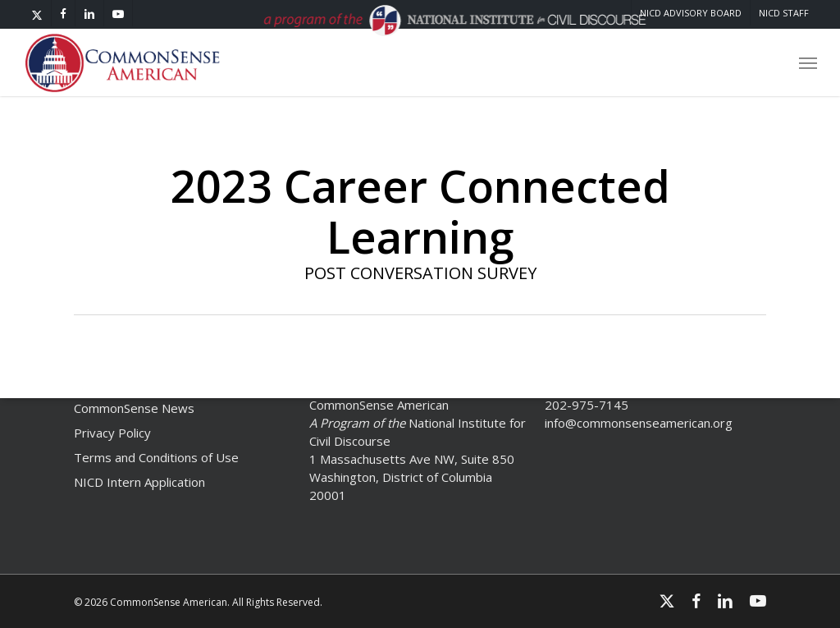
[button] (808, 66)
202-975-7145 (587, 405)
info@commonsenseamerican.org (639, 423)
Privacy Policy (112, 433)
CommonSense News (134, 408)
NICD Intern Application (139, 482)
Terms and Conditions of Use (156, 457)
